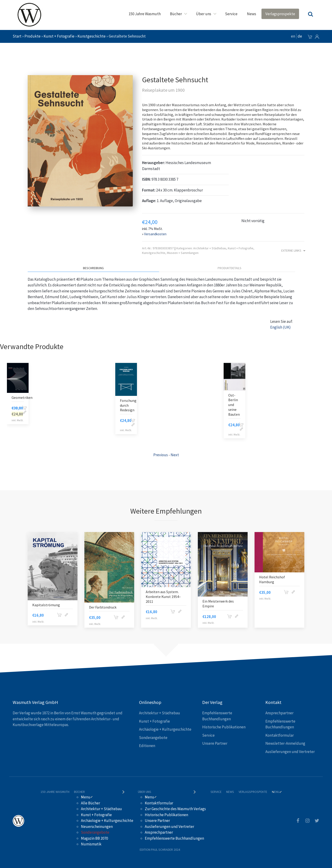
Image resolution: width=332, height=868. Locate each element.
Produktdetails (230, 268)
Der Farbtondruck (103, 607)
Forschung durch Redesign (128, 405)
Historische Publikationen (224, 727)
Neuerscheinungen (97, 827)
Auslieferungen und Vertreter (290, 752)
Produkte (33, 36)
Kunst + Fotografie (59, 36)
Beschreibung (93, 268)
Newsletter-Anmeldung (285, 743)
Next (175, 455)
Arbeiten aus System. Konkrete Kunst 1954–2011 (163, 597)
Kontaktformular (280, 735)
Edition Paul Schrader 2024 (160, 850)
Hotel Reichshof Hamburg (272, 579)
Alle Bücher (90, 803)
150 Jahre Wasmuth (145, 14)
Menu (86, 797)
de (300, 36)
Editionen (147, 746)
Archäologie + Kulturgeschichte (165, 729)
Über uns (204, 14)
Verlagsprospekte (280, 14)
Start (17, 36)
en (293, 36)
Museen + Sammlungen (183, 253)
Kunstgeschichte (92, 36)
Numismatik (91, 844)
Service (231, 14)
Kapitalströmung (46, 605)
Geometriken (22, 397)
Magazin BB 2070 (94, 838)
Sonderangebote (153, 738)
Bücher (176, 14)
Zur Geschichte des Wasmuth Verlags (175, 809)
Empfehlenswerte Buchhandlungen (174, 838)
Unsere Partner (215, 743)
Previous (161, 455)
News (252, 14)
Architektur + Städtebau (210, 248)
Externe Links (294, 251)
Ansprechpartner (279, 713)
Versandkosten (155, 234)
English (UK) (280, 327)
